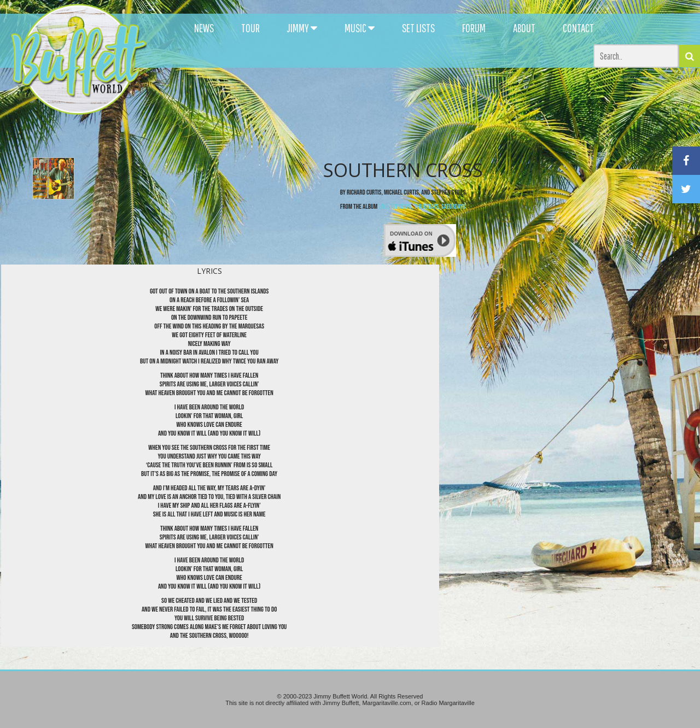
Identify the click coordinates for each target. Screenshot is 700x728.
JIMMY (302, 28)
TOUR (250, 28)
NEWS (204, 28)
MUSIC (360, 28)
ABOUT (524, 28)
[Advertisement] (428, 98)
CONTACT (578, 28)
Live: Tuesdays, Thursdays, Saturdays (422, 207)
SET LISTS (418, 28)
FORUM (474, 28)
